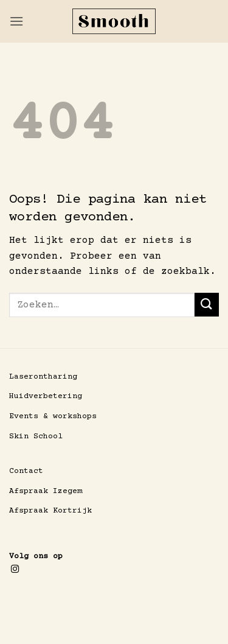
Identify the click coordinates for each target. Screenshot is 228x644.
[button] (16, 21)
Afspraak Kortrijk (50, 511)
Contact (26, 471)
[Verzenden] (207, 305)
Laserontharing (43, 377)
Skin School (36, 436)
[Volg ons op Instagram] (15, 569)
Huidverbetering (46, 396)
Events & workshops (53, 416)
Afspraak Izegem (46, 491)
